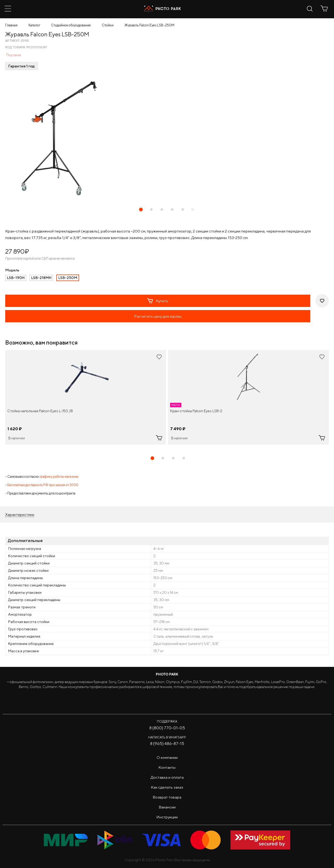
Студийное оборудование (71, 25)
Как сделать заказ (167, 787)
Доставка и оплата (167, 777)
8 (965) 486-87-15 (167, 744)
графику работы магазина (59, 477)
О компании (167, 757)
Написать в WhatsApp (167, 737)
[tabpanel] (86, 397)
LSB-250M (68, 278)
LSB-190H (16, 278)
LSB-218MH (41, 278)
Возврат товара (167, 797)
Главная (11, 25)
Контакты (167, 767)
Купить (158, 301)
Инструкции (167, 817)
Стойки (108, 25)
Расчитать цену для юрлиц (158, 316)
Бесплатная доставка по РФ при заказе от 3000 (43, 485)
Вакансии (167, 807)
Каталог (34, 25)
